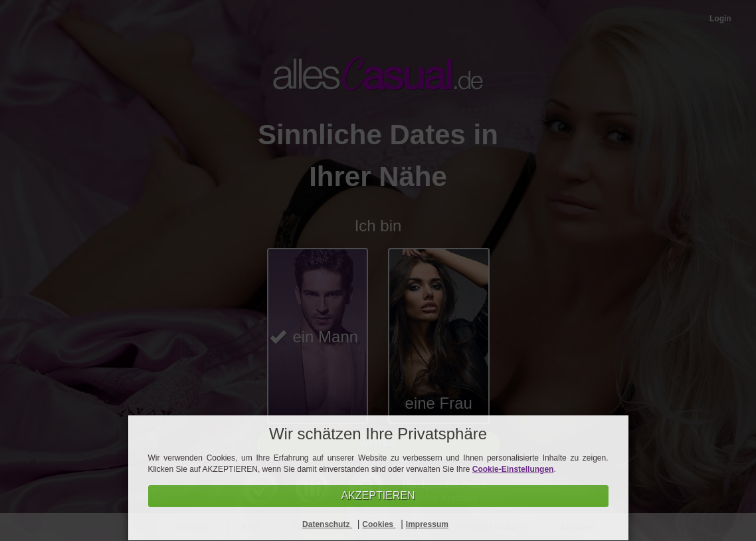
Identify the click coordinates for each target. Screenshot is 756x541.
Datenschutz (327, 524)
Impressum (427, 524)
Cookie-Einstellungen (513, 469)
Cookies (379, 524)
